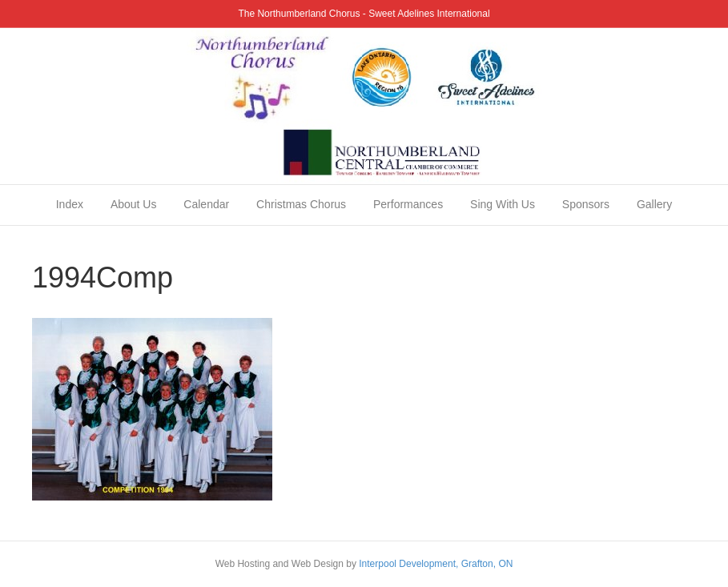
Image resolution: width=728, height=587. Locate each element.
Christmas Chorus (301, 204)
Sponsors (586, 204)
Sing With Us (503, 204)
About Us (134, 204)
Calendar (206, 204)
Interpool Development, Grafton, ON (436, 564)
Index (70, 204)
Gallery (654, 204)
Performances (408, 204)
